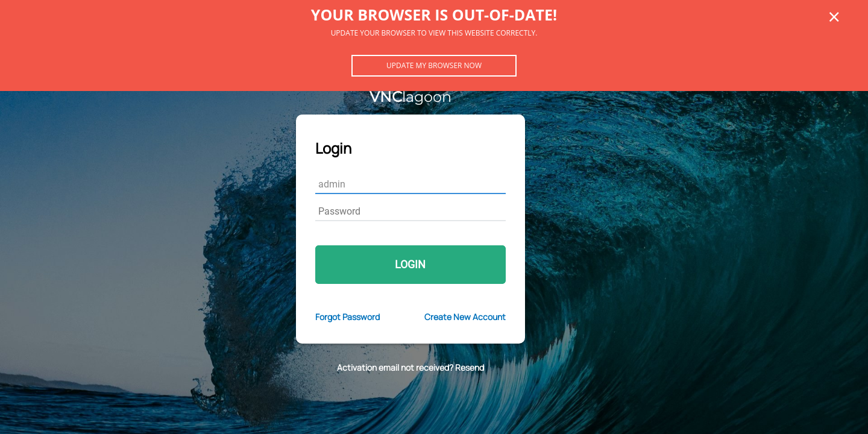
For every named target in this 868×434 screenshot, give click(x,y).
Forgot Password (348, 317)
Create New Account (465, 317)
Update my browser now (434, 65)
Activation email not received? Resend (410, 367)
